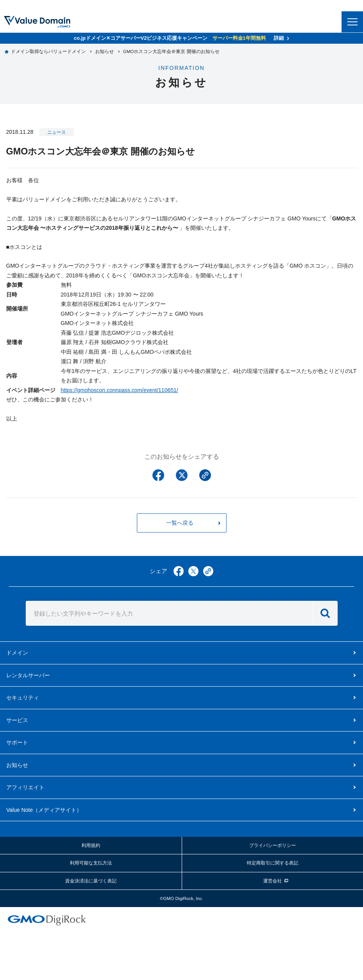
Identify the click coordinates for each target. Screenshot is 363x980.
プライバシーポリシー (273, 845)
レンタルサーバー (28, 675)
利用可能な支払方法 (91, 863)
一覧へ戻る (180, 523)
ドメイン (17, 653)
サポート (17, 742)
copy (208, 571)
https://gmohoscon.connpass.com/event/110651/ (120, 390)
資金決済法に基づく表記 (91, 881)
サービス (17, 720)
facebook (179, 571)
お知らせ (17, 765)
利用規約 (91, 845)
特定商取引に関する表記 (273, 863)
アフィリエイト (25, 787)
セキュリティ (23, 698)
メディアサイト (44, 810)
